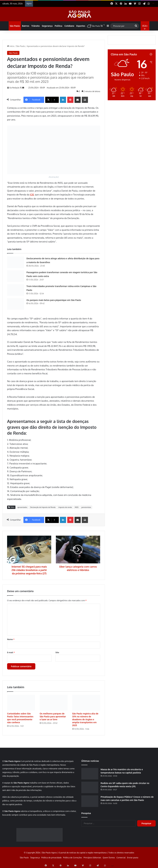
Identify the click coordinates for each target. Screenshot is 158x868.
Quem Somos (109, 858)
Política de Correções (73, 858)
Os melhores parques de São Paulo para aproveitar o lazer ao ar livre (53, 716)
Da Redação (15, 88)
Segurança (47, 26)
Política (58, 26)
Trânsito (35, 26)
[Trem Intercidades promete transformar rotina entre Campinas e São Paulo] (16, 290)
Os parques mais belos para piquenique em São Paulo (54, 300)
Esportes (81, 26)
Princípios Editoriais (92, 858)
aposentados (22, 507)
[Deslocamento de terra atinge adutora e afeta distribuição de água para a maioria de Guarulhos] (16, 262)
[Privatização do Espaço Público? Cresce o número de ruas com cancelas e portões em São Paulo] (90, 801)
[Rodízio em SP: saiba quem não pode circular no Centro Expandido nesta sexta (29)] (90, 787)
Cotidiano (69, 26)
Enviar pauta (133, 858)
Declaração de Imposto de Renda (43, 507)
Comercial (121, 858)
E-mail (11, 652)
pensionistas (86, 507)
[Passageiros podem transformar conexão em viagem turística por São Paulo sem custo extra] (16, 276)
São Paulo (15, 26)
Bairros (26, 26)
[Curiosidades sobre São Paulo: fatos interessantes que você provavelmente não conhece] (21, 703)
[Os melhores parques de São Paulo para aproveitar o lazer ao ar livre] (54, 703)
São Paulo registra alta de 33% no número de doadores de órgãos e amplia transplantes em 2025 (85, 719)
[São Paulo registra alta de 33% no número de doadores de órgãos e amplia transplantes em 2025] (86, 703)
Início (11, 46)
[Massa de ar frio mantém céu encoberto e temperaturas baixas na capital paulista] (90, 774)
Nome (11, 639)
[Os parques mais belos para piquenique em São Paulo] (16, 304)
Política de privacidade (51, 858)
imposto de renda (65, 507)
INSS (77, 507)
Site (57, 652)
